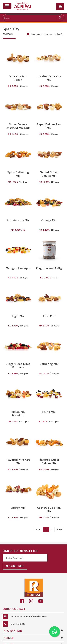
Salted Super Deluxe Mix (49, 174)
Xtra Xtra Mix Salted (18, 78)
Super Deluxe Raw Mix (49, 126)
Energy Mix (18, 508)
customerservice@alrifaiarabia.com (28, 616)
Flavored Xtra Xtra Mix (18, 461)
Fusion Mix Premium (18, 414)
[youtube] (43, 601)
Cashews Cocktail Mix (49, 509)
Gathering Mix (49, 364)
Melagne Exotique (18, 268)
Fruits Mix (49, 412)
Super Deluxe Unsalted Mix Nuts (18, 126)
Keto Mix (49, 316)
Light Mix (18, 316)
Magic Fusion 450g (49, 268)
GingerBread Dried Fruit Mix (18, 366)
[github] (34, 601)
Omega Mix (49, 220)
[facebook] (25, 601)
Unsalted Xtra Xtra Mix (49, 78)
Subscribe (17, 566)
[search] (60, 18)
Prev (39, 529)
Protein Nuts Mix (18, 220)
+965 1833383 (17, 624)
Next (59, 529)
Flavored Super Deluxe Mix (49, 461)
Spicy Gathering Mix (18, 174)
